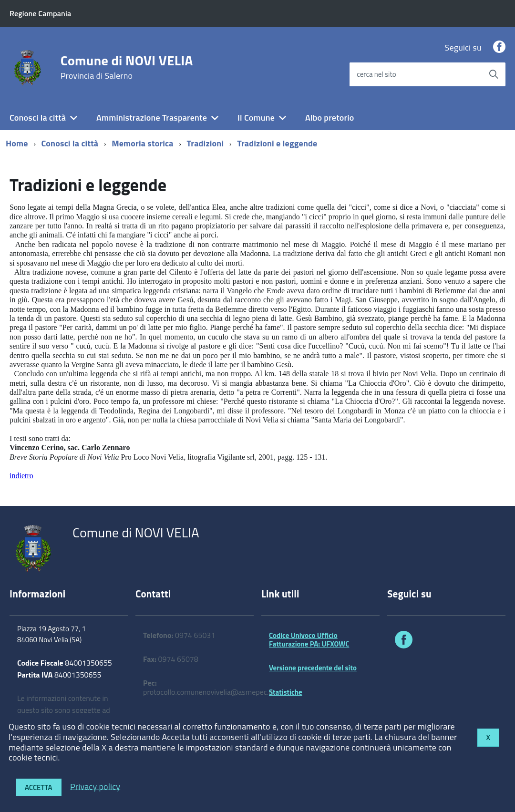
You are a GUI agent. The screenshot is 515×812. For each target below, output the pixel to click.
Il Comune (256, 118)
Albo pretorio (330, 118)
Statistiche (286, 692)
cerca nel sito (376, 74)
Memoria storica (143, 143)
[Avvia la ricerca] (494, 74)
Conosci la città (38, 118)
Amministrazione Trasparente (152, 118)
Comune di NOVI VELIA (127, 67)
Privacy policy (95, 786)
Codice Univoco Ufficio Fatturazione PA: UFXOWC (309, 640)
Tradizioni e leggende (277, 143)
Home (17, 143)
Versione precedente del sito (313, 668)
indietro (21, 476)
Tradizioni (206, 143)
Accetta (39, 787)
